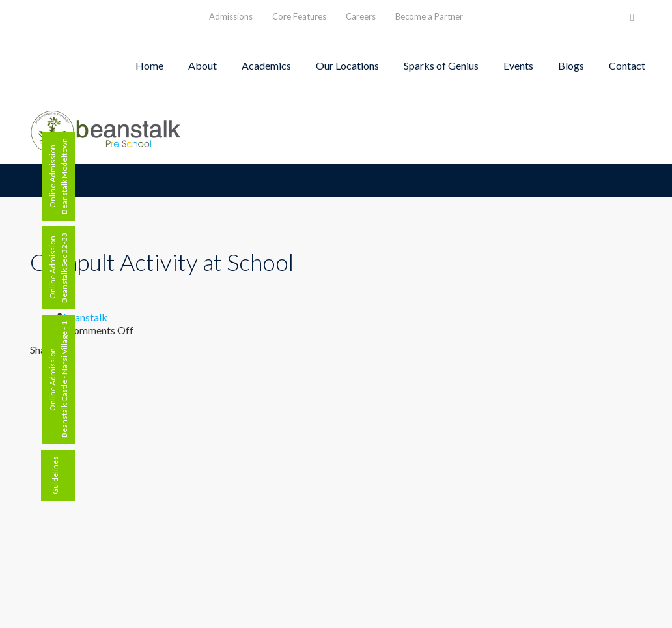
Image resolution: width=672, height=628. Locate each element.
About (203, 65)
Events (518, 65)
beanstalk (85, 317)
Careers (361, 16)
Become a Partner (429, 16)
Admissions (231, 16)
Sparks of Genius (441, 65)
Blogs (571, 65)
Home (149, 65)
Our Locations (347, 65)
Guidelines (55, 475)
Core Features (299, 16)
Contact (627, 65)
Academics (266, 65)
